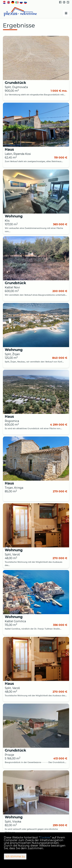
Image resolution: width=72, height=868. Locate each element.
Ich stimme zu (15, 856)
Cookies (45, 837)
